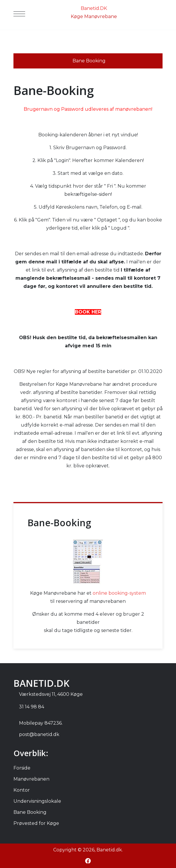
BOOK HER (88, 312)
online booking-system (119, 593)
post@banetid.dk (39, 734)
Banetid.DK (94, 8)
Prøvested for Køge (36, 823)
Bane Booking (30, 812)
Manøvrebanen (31, 779)
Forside (22, 768)
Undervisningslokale (37, 801)
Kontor (22, 790)
